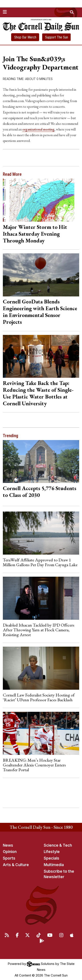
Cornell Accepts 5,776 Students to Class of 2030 (40, 492)
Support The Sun (57, 37)
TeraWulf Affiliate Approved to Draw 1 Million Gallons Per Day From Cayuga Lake (40, 562)
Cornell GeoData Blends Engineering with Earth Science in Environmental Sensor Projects (40, 312)
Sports (9, 858)
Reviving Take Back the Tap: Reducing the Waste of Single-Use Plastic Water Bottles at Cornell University (38, 393)
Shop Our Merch (25, 37)
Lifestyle (52, 852)
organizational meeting (38, 129)
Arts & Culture (16, 865)
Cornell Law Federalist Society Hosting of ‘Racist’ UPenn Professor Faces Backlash (39, 697)
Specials (51, 858)
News (8, 845)
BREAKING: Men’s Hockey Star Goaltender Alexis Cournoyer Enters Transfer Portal (34, 765)
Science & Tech (58, 845)
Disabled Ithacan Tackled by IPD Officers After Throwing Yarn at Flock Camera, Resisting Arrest (39, 630)
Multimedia (54, 865)
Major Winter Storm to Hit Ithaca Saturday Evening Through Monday (35, 234)
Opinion (10, 852)
